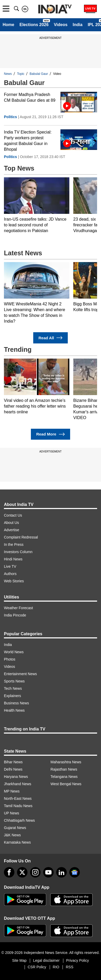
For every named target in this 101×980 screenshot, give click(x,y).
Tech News (13, 688)
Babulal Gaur (39, 74)
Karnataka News (17, 842)
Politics (10, 117)
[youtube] (48, 872)
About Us (12, 523)
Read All (50, 338)
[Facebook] (9, 872)
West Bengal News (66, 784)
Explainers (12, 696)
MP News (12, 791)
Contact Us (13, 515)
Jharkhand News (18, 784)
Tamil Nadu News (18, 806)
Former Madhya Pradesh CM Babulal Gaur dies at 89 (30, 97)
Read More (50, 434)
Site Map (19, 960)
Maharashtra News (66, 762)
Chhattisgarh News (19, 820)
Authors (10, 574)
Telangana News (64, 777)
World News (14, 652)
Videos (61, 25)
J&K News (12, 835)
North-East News (18, 798)
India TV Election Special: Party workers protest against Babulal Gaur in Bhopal (28, 141)
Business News (16, 703)
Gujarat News (15, 828)
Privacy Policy (78, 960)
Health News (14, 710)
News (8, 74)
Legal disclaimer (46, 960)
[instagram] (35, 872)
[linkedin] (61, 872)
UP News (12, 813)
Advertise (12, 530)
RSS (69, 967)
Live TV (10, 566)
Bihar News (13, 762)
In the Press (14, 545)
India (78, 25)
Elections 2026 (34, 25)
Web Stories (14, 581)
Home (8, 25)
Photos (10, 659)
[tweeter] (22, 872)
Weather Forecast (18, 608)
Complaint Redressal (21, 537)
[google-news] (75, 872)
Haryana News (16, 777)
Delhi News (13, 769)
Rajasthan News (64, 769)
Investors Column (18, 552)
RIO (56, 967)
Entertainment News (20, 674)
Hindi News (13, 559)
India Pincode (15, 615)
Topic (21, 74)
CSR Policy (37, 967)
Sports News (14, 681)
